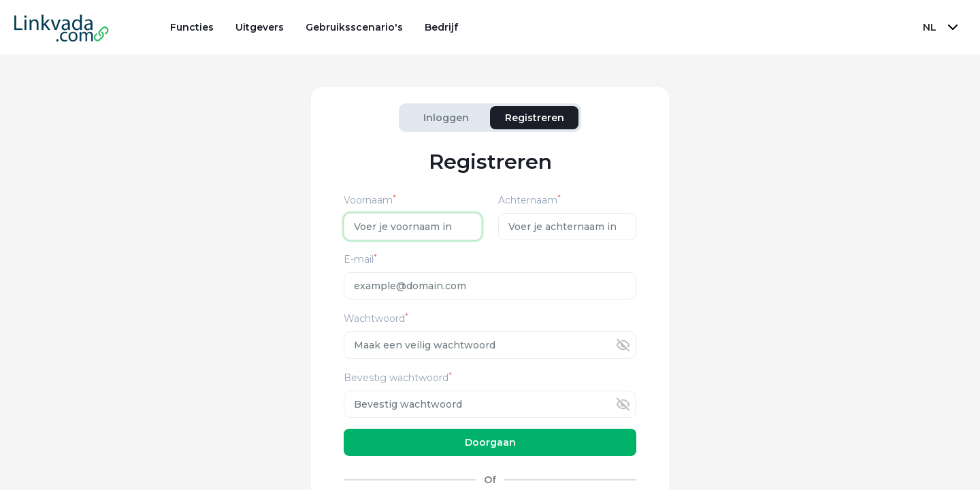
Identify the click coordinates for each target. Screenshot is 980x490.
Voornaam (370, 200)
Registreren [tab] (535, 118)
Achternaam (529, 200)
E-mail (360, 260)
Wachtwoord (376, 319)
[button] (942, 27)
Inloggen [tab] (446, 118)
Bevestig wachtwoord (398, 378)
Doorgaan (490, 442)
